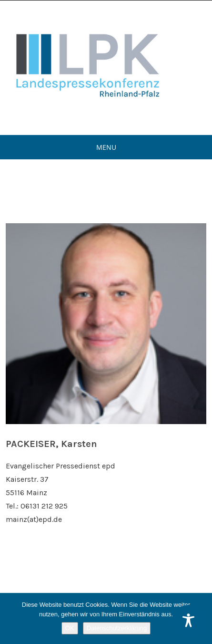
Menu (106, 147)
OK (70, 628)
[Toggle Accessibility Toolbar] (188, 620)
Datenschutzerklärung (117, 628)
